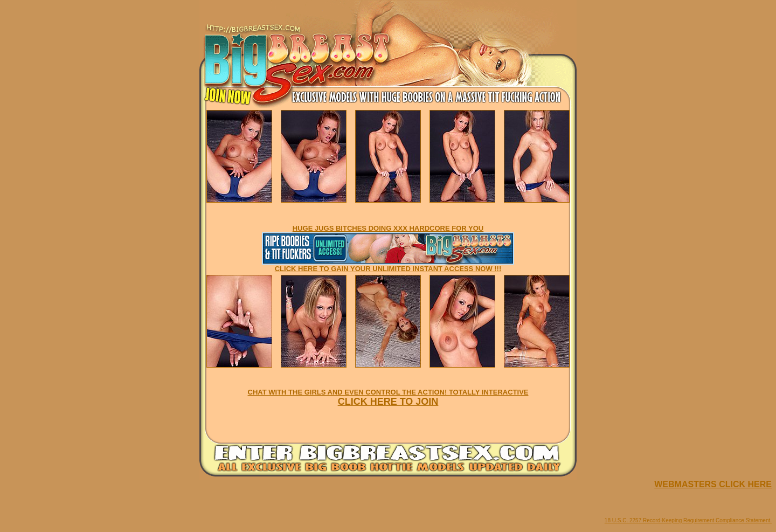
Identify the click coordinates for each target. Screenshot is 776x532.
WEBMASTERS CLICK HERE (713, 484)
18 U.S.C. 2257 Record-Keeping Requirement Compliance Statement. (688, 520)
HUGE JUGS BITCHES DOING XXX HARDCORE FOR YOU (388, 228)
